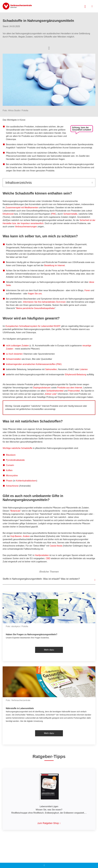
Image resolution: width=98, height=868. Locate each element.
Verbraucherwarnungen (26, 227)
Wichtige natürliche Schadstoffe (17, 448)
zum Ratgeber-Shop (48, 823)
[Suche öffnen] (85, 6)
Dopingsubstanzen (42, 388)
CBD (48, 558)
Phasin (9, 481)
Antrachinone (12, 486)
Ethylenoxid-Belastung (76, 375)
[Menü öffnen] (92, 6)
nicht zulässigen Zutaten (17, 346)
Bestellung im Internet (54, 265)
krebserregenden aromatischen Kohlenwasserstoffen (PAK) (34, 364)
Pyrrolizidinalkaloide (15, 460)
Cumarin (10, 465)
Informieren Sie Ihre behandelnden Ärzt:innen (44, 302)
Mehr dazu (49, 650)
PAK (54, 214)
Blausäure (11, 455)
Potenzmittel (74, 391)
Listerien (84, 369)
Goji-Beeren (16, 536)
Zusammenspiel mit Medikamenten (22, 208)
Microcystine (12, 476)
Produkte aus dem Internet (70, 388)
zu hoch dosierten (14, 354)
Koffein (9, 470)
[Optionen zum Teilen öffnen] (49, 48)
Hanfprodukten (42, 555)
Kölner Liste (51, 394)
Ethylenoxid (8, 214)
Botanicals (15, 511)
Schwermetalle (70, 214)
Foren (87, 290)
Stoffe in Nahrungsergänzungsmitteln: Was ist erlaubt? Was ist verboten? (41, 579)
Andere (26, 536)
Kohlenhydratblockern (26, 481)
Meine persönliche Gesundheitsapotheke (35, 308)
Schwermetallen (14, 359)
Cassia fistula (56, 546)
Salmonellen (51, 369)
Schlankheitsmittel (55, 391)
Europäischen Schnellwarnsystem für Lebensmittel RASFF (33, 326)
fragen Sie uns (35, 294)
